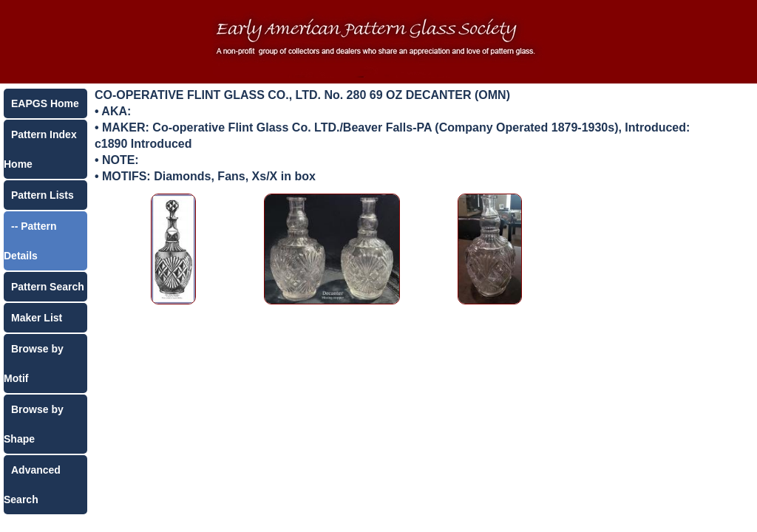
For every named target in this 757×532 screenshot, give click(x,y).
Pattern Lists (43, 195)
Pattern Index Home (40, 149)
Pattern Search (48, 287)
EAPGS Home (45, 103)
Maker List (37, 318)
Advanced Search (32, 485)
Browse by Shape (34, 424)
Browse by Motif (34, 364)
